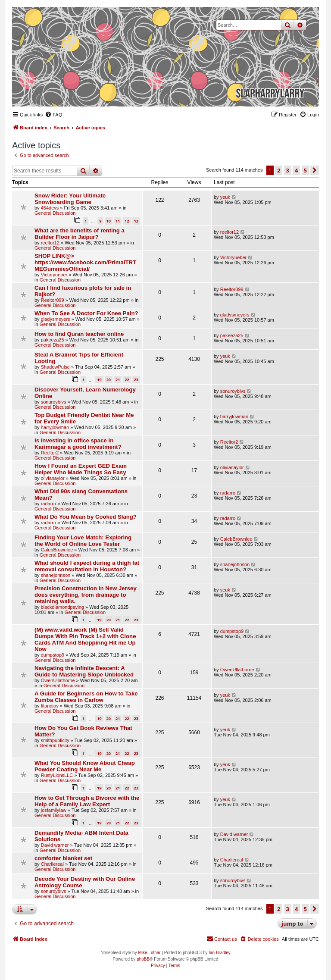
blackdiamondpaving (62, 607)
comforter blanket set (63, 858)
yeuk (225, 197)
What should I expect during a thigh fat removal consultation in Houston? (87, 566)
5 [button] (305, 170)
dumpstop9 (53, 655)
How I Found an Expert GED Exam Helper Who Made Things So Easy (81, 469)
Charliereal (52, 864)
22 (127, 380)
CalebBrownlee (57, 550)
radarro (48, 504)
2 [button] (279, 170)
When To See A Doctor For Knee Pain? (86, 313)
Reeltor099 (53, 300)
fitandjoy (50, 706)
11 (118, 221)
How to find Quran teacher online (79, 334)
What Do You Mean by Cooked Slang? (86, 517)
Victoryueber (54, 275)
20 (109, 380)
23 (136, 380)
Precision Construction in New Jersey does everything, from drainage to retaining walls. (86, 595)
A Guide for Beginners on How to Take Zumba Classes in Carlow (86, 697)
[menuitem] (53, 115)
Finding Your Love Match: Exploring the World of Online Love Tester (83, 541)
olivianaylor (53, 478)
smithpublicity (55, 740)
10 (109, 221)
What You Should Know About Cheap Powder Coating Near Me (85, 766)
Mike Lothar (149, 953)
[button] (315, 170)
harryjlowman (55, 427)
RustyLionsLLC (57, 775)
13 (136, 221)
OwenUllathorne (58, 680)
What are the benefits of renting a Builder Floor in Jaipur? (80, 234)
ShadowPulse (55, 367)
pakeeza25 (53, 340)
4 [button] (296, 170)
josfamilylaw (54, 810)
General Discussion (55, 213)
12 (127, 221)
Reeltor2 (50, 453)
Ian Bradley (220, 953)
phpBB (143, 959)
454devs (50, 208)
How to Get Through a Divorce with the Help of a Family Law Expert (87, 801)
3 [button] (288, 170)
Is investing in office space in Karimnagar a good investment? (78, 444)
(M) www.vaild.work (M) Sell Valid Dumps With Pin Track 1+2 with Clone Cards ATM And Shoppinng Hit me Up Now (85, 639)
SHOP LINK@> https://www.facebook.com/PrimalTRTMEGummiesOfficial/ (85, 262)
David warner (55, 845)
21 (118, 380)
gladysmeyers (56, 319)
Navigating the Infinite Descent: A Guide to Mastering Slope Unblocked (84, 671)
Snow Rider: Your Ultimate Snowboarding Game (70, 199)
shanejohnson (56, 575)
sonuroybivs (54, 402)
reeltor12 (50, 243)
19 (99, 380)
